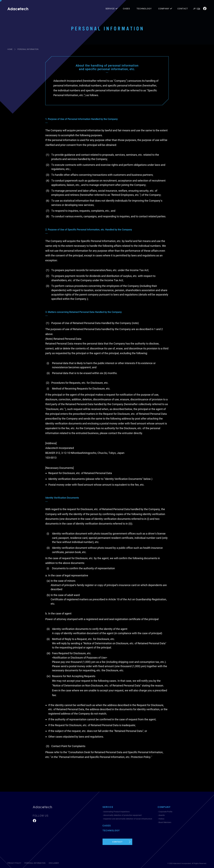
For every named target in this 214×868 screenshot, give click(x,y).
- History (161, 819)
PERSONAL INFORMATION (35, 863)
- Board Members (164, 822)
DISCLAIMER (54, 863)
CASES (126, 9)
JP (194, 9)
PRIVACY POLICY (14, 863)
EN (199, 9)
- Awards (161, 815)
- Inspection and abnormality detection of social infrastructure (127, 819)
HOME (10, 49)
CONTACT (183, 9)
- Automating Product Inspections (116, 812)
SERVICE (110, 9)
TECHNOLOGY (144, 9)
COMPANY (164, 9)
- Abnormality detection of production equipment (122, 815)
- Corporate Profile (165, 812)
